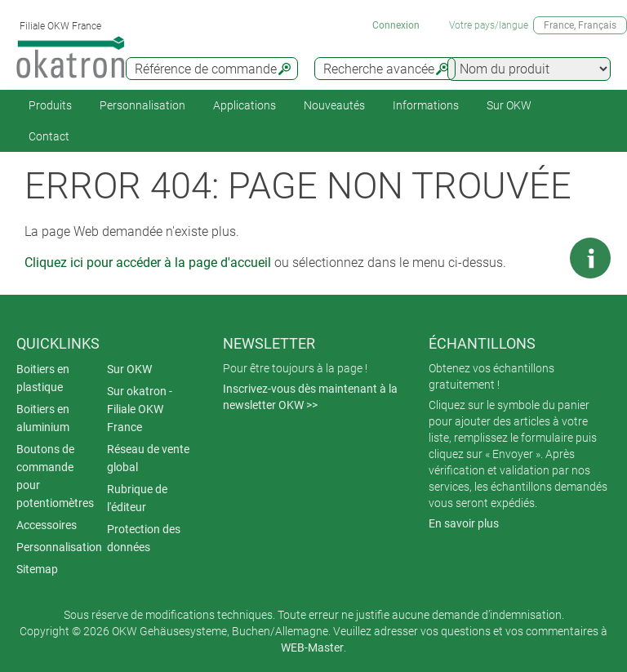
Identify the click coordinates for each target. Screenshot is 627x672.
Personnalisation (142, 105)
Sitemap (37, 569)
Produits (50, 105)
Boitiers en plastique (43, 378)
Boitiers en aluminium (43, 418)
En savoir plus (464, 523)
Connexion (396, 25)
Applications (245, 105)
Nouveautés (334, 105)
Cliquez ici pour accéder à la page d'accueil (148, 263)
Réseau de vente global (148, 458)
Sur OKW (509, 105)
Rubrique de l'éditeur (137, 498)
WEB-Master (312, 648)
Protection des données (144, 538)
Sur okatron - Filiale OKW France (140, 409)
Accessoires (47, 525)
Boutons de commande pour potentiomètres (55, 476)
